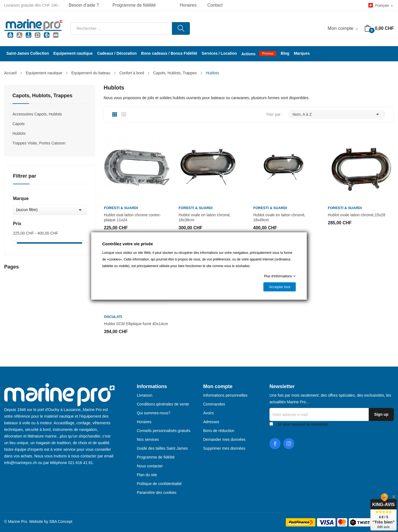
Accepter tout (280, 287)
